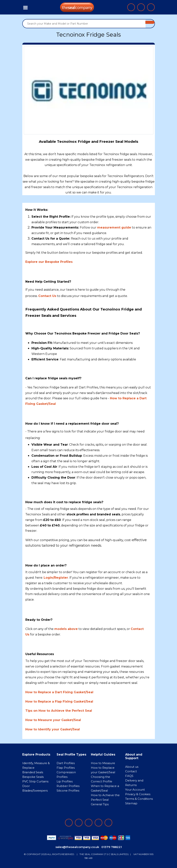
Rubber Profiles (68, 786)
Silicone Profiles (68, 791)
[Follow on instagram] (89, 823)
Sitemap (131, 803)
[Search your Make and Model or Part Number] (84, 24)
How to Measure (103, 763)
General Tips (100, 804)
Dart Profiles (66, 763)
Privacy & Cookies (138, 794)
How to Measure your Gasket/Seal (53, 720)
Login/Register (56, 578)
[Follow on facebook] (69, 823)
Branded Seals (33, 772)
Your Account (135, 790)
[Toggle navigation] (26, 7)
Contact (131, 771)
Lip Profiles (65, 781)
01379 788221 (112, 847)
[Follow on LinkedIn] (79, 823)
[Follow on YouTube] (108, 823)
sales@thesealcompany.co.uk (77, 847)
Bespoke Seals (33, 777)
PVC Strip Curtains (35, 781)
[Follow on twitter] (99, 823)
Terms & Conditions (139, 799)
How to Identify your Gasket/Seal (53, 729)
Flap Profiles (66, 768)
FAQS (129, 776)
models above (66, 629)
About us (132, 767)
